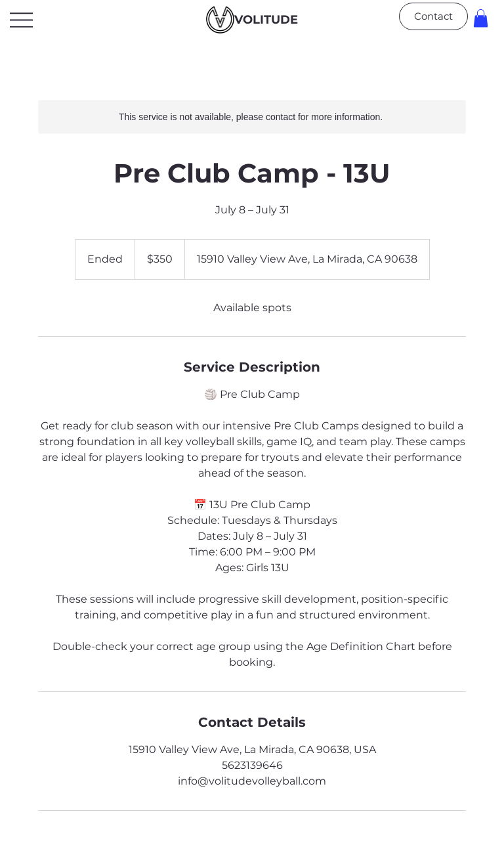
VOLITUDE (266, 20)
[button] (481, 18)
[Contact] (433, 16)
